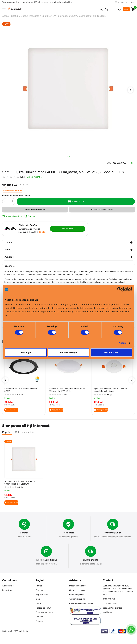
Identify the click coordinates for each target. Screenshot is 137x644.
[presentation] (130, 90)
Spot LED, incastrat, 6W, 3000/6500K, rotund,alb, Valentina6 (111, 389)
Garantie (24, 532)
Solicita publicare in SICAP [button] (35, 208)
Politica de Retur (43, 607)
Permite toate (111, 352)
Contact (39, 616)
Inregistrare (7, 590)
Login (126, 9)
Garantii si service (77, 590)
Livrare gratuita (91, 559)
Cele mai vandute (25, 431)
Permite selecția (68, 352)
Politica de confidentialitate (81, 603)
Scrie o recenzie (34, 176)
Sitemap (39, 621)
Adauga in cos (76, 200)
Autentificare (8, 585)
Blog (38, 598)
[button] (68, 156)
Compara (30, 215)
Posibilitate (68, 532)
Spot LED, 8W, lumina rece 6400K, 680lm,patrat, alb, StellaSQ (20, 481)
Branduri (40, 590)
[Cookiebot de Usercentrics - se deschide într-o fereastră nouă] (119, 289)
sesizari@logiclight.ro (112, 607)
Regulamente (42, 594)
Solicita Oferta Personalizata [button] (102, 208)
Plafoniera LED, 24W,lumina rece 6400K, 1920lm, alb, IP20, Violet (68, 389)
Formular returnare (44, 612)
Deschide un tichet (78, 585)
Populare (7, 431)
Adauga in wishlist (12, 215)
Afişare (123, 343)
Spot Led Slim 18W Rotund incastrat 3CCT (21, 389)
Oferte (39, 603)
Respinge (26, 352)
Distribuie (128, 162)
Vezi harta (107, 612)
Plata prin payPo (77, 594)
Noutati (39, 585)
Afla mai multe (74, 227)
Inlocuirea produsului (46, 559)
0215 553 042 (109, 598)
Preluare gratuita (113, 532)
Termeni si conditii (77, 598)
